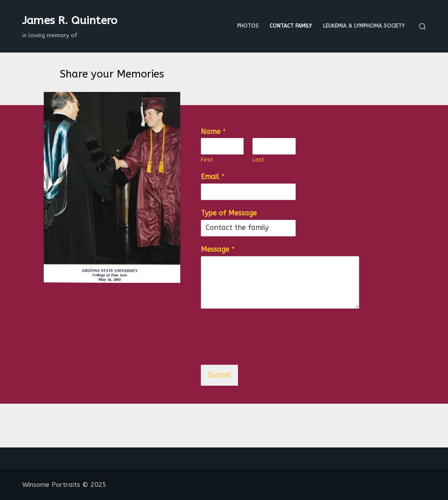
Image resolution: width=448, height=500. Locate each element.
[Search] (422, 26)
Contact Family (291, 26)
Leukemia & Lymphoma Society (364, 26)
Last (258, 160)
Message (218, 249)
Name (213, 132)
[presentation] (267, 350)
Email (213, 177)
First (207, 160)
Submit (219, 375)
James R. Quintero (70, 21)
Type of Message (229, 213)
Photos (248, 26)
